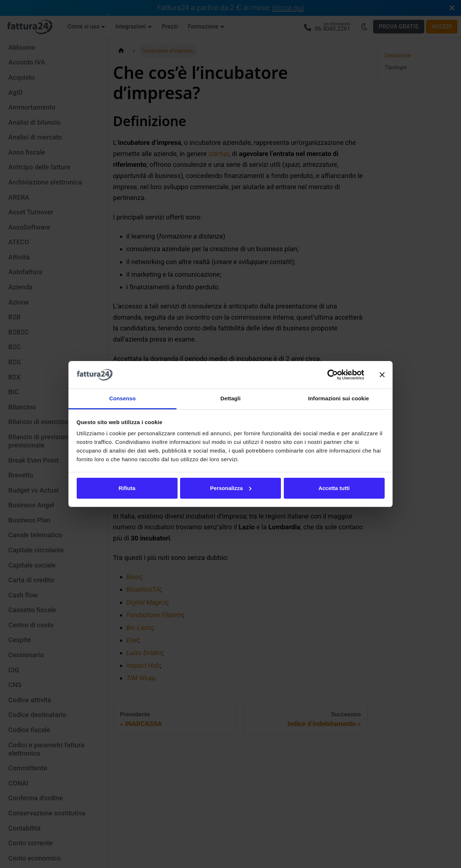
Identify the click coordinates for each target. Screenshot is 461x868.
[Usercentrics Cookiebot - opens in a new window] (333, 375)
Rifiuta (127, 488)
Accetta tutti (334, 488)
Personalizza (231, 488)
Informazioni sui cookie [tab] (339, 398)
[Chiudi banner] (382, 375)
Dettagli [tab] (230, 398)
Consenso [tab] (122, 398)
